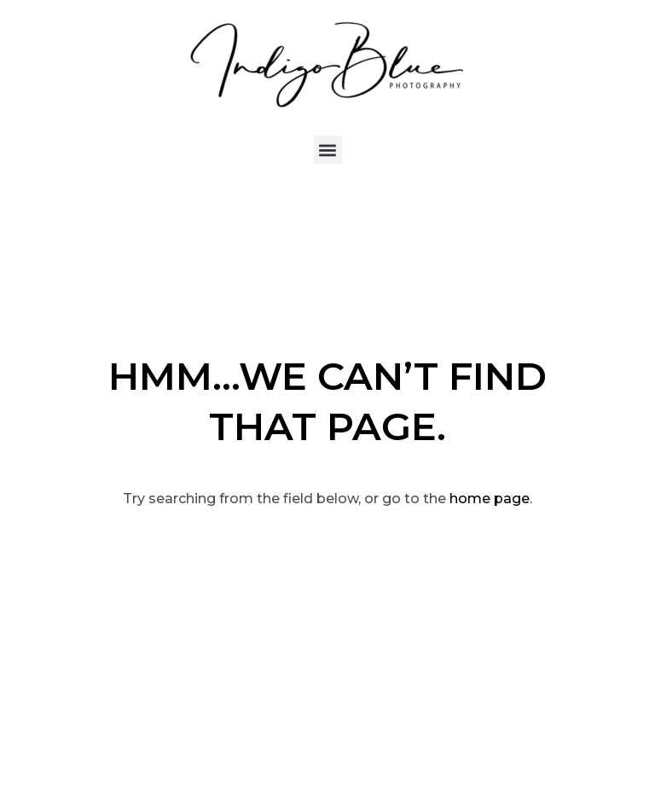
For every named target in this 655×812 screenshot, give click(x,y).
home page (490, 499)
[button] (328, 150)
